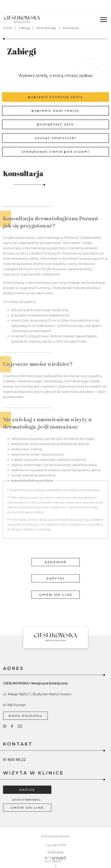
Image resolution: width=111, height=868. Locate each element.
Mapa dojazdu (25, 703)
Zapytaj (56, 565)
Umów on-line (56, 582)
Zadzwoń (55, 549)
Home (8, 15)
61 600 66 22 (14, 747)
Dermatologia (46, 15)
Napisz (27, 777)
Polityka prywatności (56, 823)
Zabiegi (24, 15)
